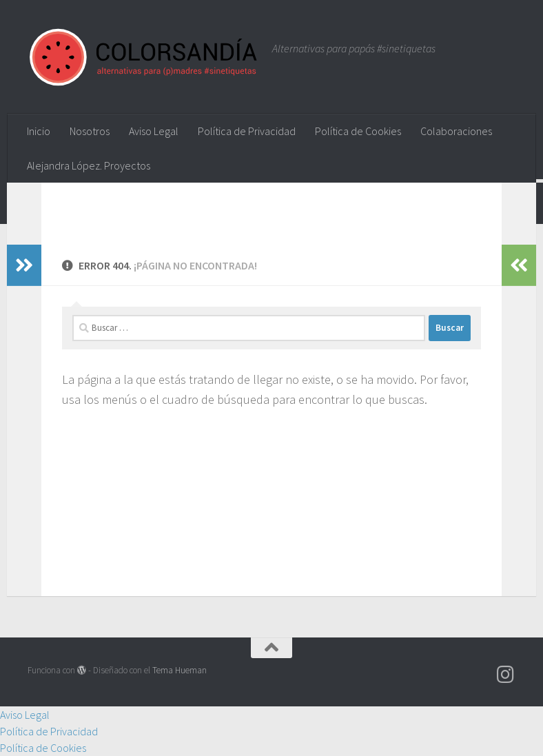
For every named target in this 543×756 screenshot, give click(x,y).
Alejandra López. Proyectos (89, 165)
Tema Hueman (180, 670)
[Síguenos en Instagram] (506, 675)
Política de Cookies (358, 131)
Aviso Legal (154, 131)
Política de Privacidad (247, 131)
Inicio (39, 131)
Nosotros (90, 131)
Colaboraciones (456, 131)
